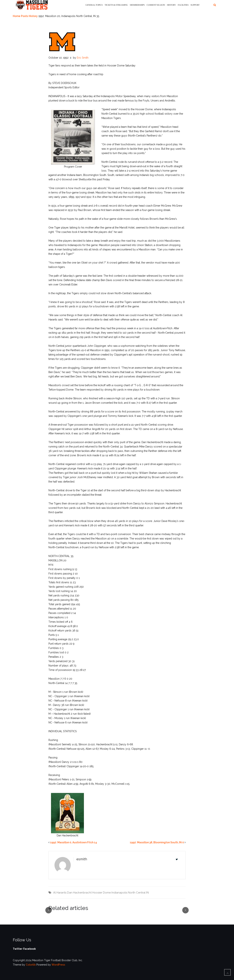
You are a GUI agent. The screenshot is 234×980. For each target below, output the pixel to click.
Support (195, 5)
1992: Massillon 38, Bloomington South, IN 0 (157, 842)
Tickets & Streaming (116, 5)
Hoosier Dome (102, 893)
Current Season (156, 5)
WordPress (58, 965)
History (171, 5)
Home (17, 16)
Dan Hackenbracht (79, 893)
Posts (24, 16)
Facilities (183, 5)
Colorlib (31, 965)
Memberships (137, 5)
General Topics (94, 5)
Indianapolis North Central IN (130, 893)
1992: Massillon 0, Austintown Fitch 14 (73, 842)
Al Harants (60, 893)
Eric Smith (83, 58)
